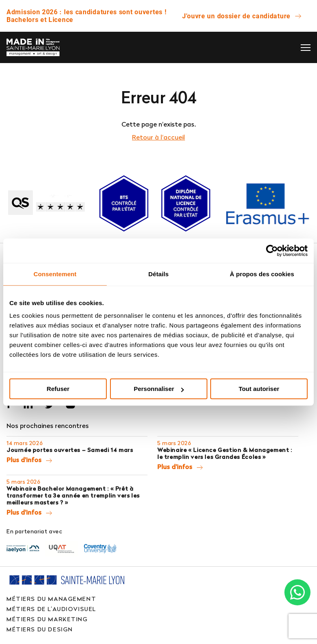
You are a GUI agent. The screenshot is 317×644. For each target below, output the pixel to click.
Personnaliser (159, 389)
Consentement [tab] (55, 274)
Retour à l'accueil (158, 137)
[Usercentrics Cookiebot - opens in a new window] (272, 251)
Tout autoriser (259, 389)
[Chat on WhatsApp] (297, 592)
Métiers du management (51, 599)
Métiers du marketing (47, 619)
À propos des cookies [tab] (262, 274)
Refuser (58, 389)
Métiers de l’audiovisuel (51, 609)
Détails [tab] (158, 274)
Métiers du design (40, 629)
